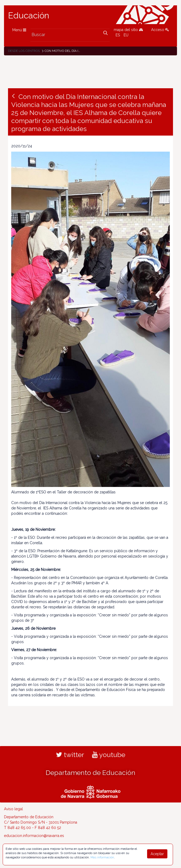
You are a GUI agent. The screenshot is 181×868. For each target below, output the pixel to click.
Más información (102, 857)
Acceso (160, 30)
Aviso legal (13, 809)
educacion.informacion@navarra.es (34, 836)
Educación (29, 16)
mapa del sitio (128, 30)
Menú (19, 30)
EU (126, 35)
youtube (109, 755)
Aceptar (157, 854)
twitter (70, 755)
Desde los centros (24, 51)
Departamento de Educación (90, 773)
